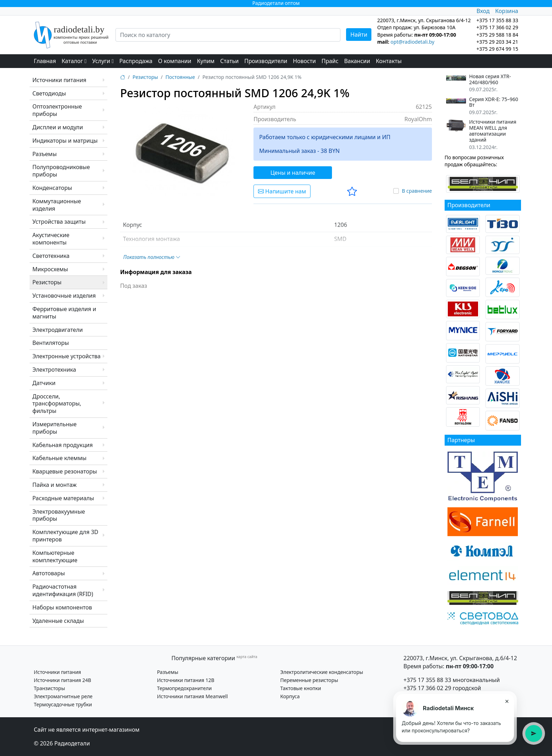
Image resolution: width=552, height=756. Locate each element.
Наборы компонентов (62, 607)
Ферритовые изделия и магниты (64, 313)
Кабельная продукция (62, 445)
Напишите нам (282, 191)
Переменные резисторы (309, 680)
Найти (359, 35)
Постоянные (180, 77)
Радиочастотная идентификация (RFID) (63, 590)
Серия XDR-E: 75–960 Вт (493, 103)
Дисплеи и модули (58, 127)
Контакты (388, 61)
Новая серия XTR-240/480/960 (490, 80)
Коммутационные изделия (57, 205)
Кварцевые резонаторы (65, 471)
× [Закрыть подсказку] (507, 701)
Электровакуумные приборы (59, 515)
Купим (206, 61)
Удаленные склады (58, 621)
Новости (304, 61)
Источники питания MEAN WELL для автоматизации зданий (493, 131)
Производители (266, 61)
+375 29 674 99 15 (497, 49)
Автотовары (49, 573)
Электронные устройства (67, 356)
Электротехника (54, 370)
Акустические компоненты (51, 239)
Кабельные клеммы (59, 458)
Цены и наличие (293, 173)
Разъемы (45, 154)
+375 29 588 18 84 (497, 35)
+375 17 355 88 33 (427, 680)
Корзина (507, 11)
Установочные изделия (64, 296)
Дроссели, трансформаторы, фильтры (57, 404)
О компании (175, 61)
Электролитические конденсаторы (322, 672)
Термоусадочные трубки (63, 704)
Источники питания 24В (62, 680)
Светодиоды (49, 93)
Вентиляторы (51, 343)
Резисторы (47, 282)
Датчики (44, 383)
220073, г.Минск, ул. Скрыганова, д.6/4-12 (460, 658)
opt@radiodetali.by (412, 42)
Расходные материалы (63, 498)
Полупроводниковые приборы (61, 171)
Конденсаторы (52, 188)
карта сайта (247, 657)
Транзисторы (49, 688)
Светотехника (51, 256)
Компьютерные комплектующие (55, 556)
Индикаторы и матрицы (65, 141)
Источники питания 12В (186, 680)
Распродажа (136, 61)
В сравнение (417, 191)
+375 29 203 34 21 (497, 42)
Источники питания (59, 80)
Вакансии (357, 61)
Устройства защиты (59, 222)
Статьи (229, 61)
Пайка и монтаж (55, 485)
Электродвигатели (58, 330)
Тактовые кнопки (301, 688)
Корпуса (290, 696)
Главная (45, 61)
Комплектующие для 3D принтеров (65, 536)
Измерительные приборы (55, 428)
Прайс (330, 61)
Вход (483, 11)
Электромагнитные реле (63, 696)
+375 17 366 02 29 (427, 688)
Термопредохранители (184, 688)
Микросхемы (50, 269)
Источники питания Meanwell (192, 696)
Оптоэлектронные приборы (57, 110)
